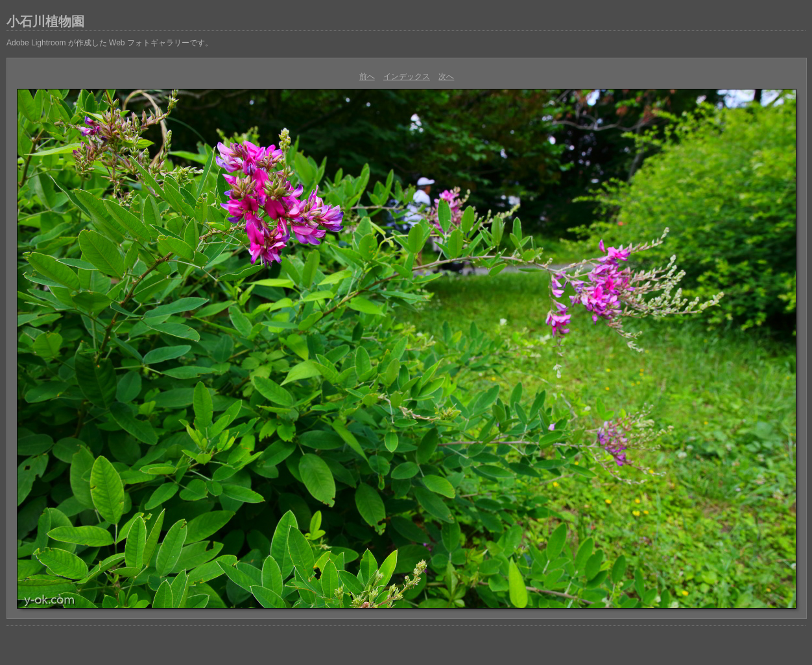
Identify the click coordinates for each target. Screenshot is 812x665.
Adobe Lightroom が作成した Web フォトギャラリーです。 (110, 43)
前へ (367, 76)
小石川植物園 (45, 21)
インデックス (407, 76)
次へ (446, 76)
